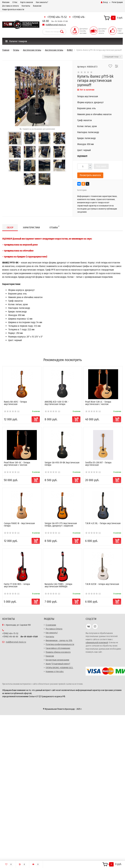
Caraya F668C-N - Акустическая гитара (19, 524)
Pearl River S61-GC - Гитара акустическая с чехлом (17, 464)
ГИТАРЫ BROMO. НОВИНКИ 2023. (59, 668)
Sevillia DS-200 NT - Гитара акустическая (98, 464)
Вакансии (37, 6)
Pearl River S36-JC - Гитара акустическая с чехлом (98, 403)
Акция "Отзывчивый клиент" (58, 664)
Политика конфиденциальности (60, 644)
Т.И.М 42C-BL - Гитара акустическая (103, 523)
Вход (104, 2)
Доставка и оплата (10, 6)
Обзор (10, 227)
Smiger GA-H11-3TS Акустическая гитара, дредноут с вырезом (61, 524)
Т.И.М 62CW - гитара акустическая (102, 584)
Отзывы (54, 227)
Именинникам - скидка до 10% (59, 641)
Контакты (26, 6)
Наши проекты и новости (13, 9)
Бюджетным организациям (57, 660)
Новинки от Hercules (55, 672)
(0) (12, 412)
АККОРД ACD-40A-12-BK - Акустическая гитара (57, 403)
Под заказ (101, 166)
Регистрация (117, 2)
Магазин (6, 2)
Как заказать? (42, 2)
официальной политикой (97, 643)
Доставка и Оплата (54, 629)
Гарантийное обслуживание (58, 648)
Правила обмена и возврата (58, 652)
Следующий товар (112, 57)
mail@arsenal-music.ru (56, 25)
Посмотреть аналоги (90, 175)
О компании (51, 625)
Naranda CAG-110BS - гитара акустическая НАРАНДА (58, 585)
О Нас (15, 2)
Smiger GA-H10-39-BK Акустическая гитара (62, 464)
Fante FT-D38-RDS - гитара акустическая (17, 585)
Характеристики (31, 227)
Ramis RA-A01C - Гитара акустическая (15, 403)
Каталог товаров (16, 41)
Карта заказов (27, 2)
